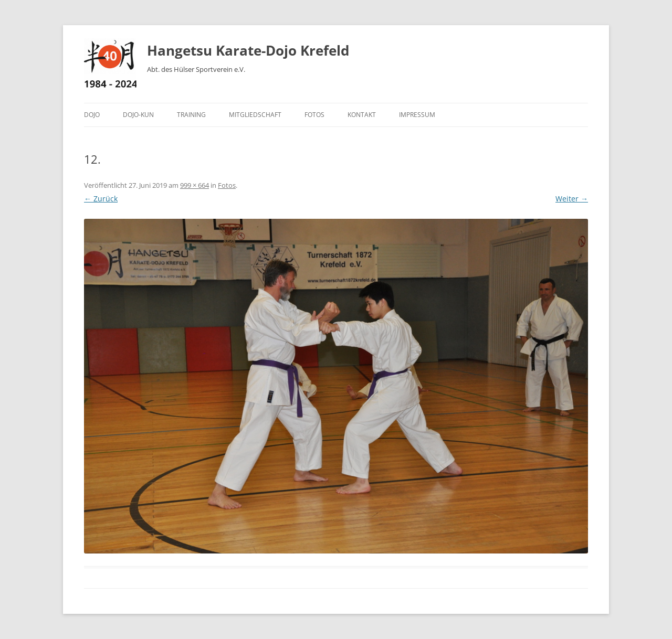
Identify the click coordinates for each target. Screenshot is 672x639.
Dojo (92, 115)
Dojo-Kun (138, 115)
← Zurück (101, 199)
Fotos (314, 115)
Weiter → (572, 199)
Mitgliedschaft (255, 115)
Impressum (417, 115)
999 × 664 (195, 185)
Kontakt (362, 115)
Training (191, 115)
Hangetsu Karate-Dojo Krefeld (248, 50)
